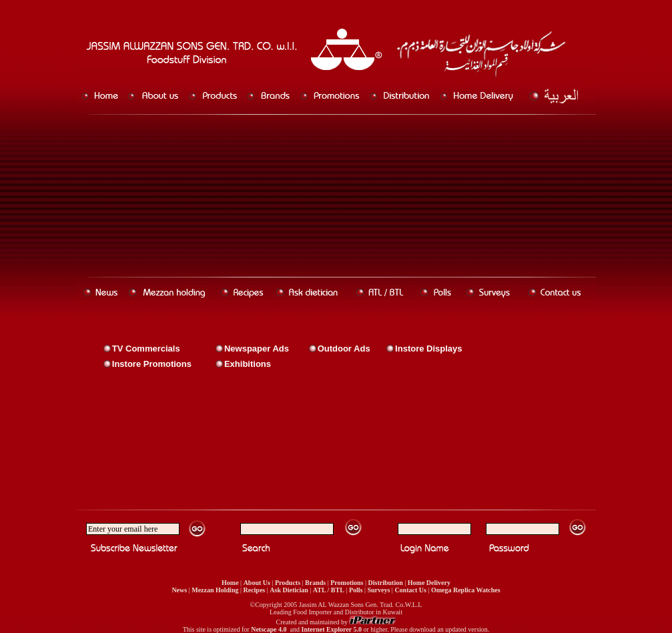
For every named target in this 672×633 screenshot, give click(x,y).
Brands (315, 583)
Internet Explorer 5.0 (331, 629)
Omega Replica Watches (466, 590)
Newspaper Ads (257, 349)
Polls (356, 590)
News (179, 590)
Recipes (254, 590)
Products (288, 583)
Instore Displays (428, 349)
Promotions (347, 583)
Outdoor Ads (344, 349)
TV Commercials (146, 349)
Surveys (378, 590)
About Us (257, 583)
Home (230, 583)
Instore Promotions (152, 364)
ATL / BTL (329, 590)
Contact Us (410, 590)
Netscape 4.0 (269, 629)
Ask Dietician (289, 590)
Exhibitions (248, 364)
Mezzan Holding (215, 590)
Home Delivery (429, 583)
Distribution (386, 583)
